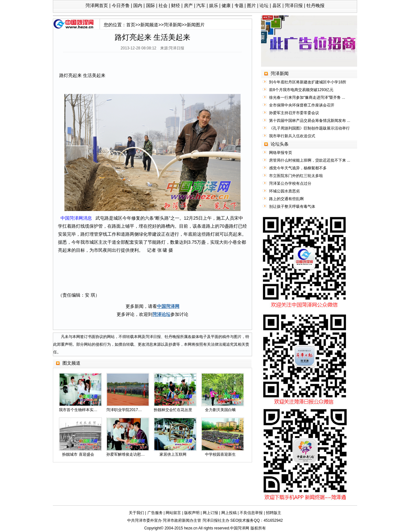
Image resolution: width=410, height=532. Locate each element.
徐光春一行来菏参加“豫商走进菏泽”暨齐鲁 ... (307, 97)
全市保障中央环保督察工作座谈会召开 (302, 105)
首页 (131, 25)
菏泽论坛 (161, 314)
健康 (226, 5)
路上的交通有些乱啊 (286, 199)
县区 (277, 5)
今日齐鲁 (121, 5)
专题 (239, 5)
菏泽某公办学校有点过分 (290, 183)
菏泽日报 (294, 5)
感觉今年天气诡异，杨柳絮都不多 (298, 168)
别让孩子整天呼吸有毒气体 (292, 207)
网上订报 (210, 513)
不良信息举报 (251, 513)
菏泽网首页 (97, 5)
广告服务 (155, 513)
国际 (151, 5)
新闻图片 (196, 25)
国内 (138, 5)
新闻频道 (149, 25)
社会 (163, 5)
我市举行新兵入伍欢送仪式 (292, 136)
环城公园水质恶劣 (284, 191)
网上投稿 (229, 513)
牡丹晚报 (316, 5)
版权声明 (192, 513)
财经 (176, 5)
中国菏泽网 (168, 306)
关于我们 (136, 513)
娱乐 (214, 5)
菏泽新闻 (173, 25)
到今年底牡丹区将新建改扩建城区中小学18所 (308, 82)
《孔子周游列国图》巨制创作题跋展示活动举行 (309, 128)
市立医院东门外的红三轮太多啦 (296, 176)
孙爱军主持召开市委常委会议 (294, 113)
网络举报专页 (281, 153)
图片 (251, 5)
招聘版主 (274, 513)
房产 (188, 5)
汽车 (201, 5)
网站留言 (173, 513)
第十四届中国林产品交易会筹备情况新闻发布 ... (310, 121)
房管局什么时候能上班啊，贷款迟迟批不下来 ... (310, 160)
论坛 (264, 5)
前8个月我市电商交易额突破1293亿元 (301, 90)
